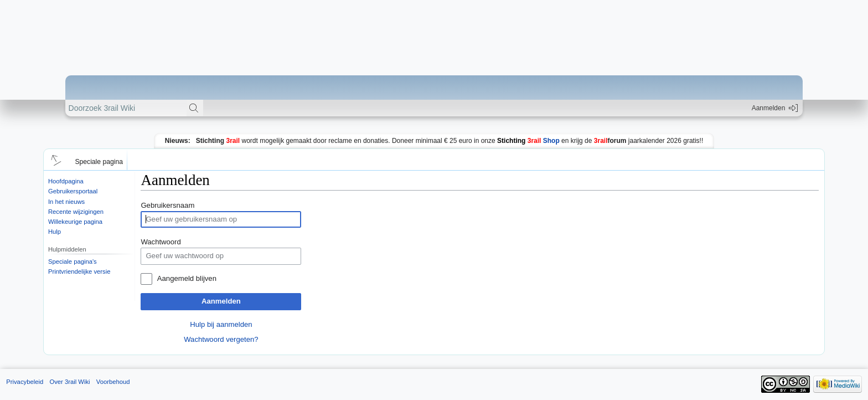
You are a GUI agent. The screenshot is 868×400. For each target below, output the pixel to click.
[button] (54, 160)
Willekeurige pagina (75, 222)
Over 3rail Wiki (69, 382)
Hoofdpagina (66, 181)
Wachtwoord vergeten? (221, 339)
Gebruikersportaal (73, 191)
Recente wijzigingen (76, 212)
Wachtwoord (161, 242)
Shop (528, 141)
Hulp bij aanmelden (221, 324)
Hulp (55, 232)
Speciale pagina (99, 162)
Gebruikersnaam (167, 205)
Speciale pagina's (73, 261)
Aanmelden (221, 301)
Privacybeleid (25, 382)
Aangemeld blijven (187, 278)
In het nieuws (66, 202)
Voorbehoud (113, 382)
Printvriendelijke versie (79, 271)
